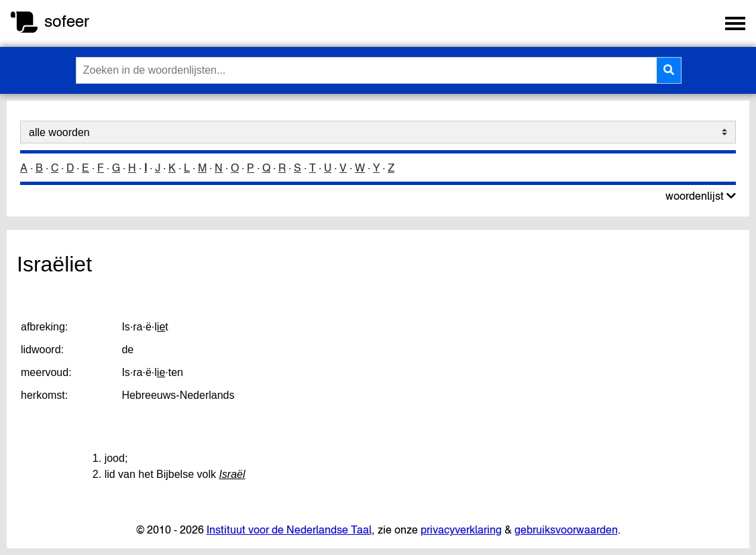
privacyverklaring (461, 530)
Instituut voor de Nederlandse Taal (289, 530)
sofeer (67, 21)
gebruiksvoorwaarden (566, 530)
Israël (232, 474)
